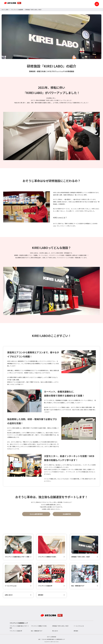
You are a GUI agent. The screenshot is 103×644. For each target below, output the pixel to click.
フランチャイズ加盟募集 (17, 10)
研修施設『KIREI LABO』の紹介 (60, 626)
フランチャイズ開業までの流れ (39, 626)
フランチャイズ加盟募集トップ (19, 623)
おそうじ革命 (5, 10)
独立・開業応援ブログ (37, 631)
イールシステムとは (79, 626)
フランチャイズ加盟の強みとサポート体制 (19, 627)
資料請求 (76, 631)
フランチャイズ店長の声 (16, 631)
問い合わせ (55, 631)
